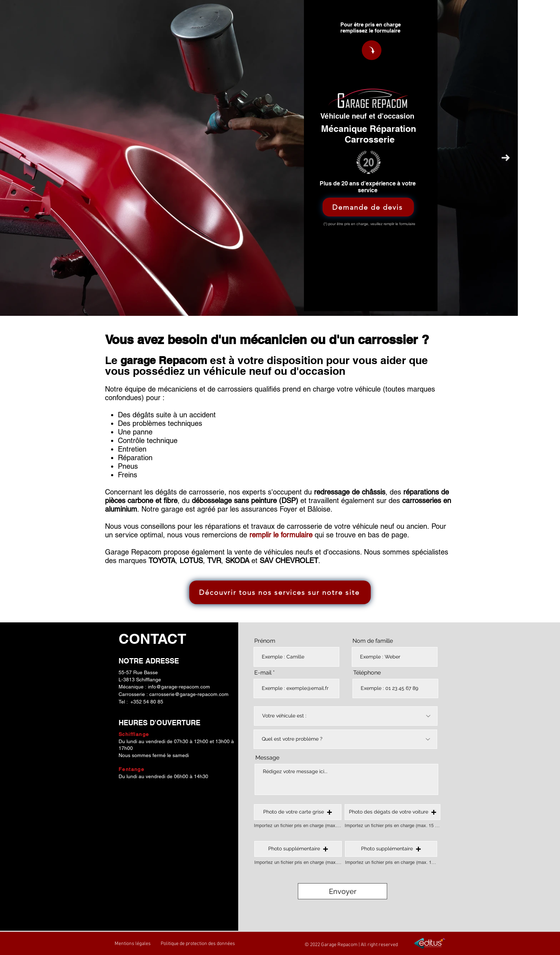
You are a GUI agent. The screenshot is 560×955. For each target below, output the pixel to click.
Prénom (265, 641)
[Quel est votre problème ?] (345, 739)
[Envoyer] (342, 891)
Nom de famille (373, 641)
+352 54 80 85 (147, 702)
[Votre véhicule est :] (346, 716)
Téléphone (367, 673)
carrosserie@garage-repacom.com (189, 694)
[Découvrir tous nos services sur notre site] (280, 592)
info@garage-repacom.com (179, 687)
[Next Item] (506, 158)
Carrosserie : (134, 694)
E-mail (263, 673)
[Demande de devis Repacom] (372, 50)
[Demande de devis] (368, 207)
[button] (298, 812)
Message (267, 758)
